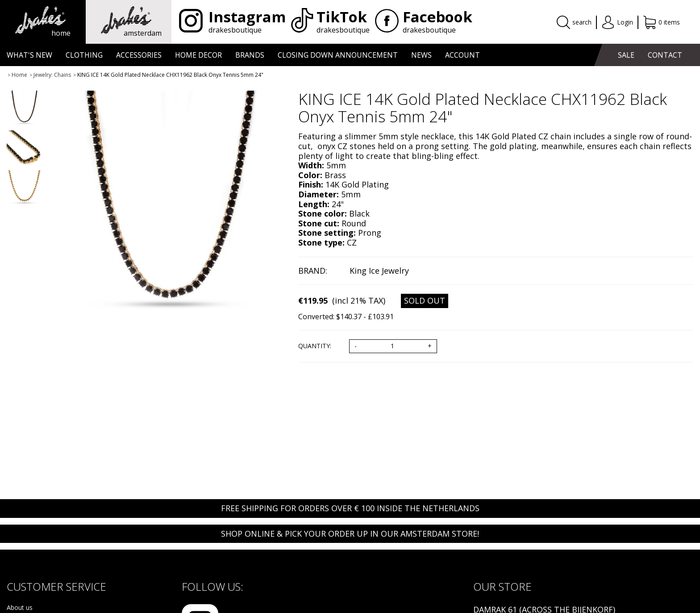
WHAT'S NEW (29, 55)
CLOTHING (84, 55)
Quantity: (315, 346)
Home (19, 75)
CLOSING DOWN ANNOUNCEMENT (338, 55)
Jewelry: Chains (52, 75)
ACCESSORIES (139, 55)
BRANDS (250, 55)
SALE (626, 55)
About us (20, 608)
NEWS (421, 55)
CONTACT (665, 55)
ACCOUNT (462, 55)
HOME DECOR (198, 55)
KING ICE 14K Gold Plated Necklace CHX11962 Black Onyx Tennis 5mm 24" (170, 75)
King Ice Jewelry (379, 271)
